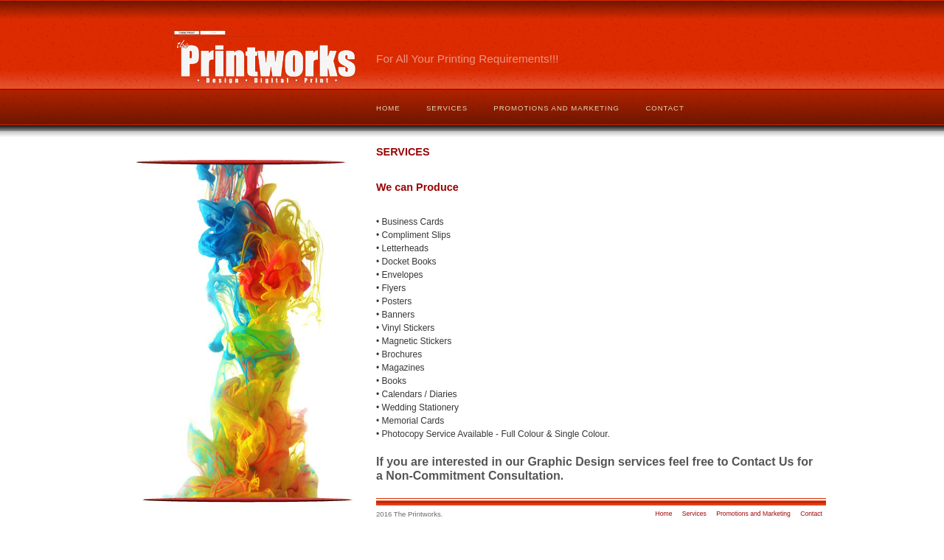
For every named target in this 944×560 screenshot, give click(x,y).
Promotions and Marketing (556, 108)
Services (447, 108)
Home (388, 108)
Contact (664, 108)
